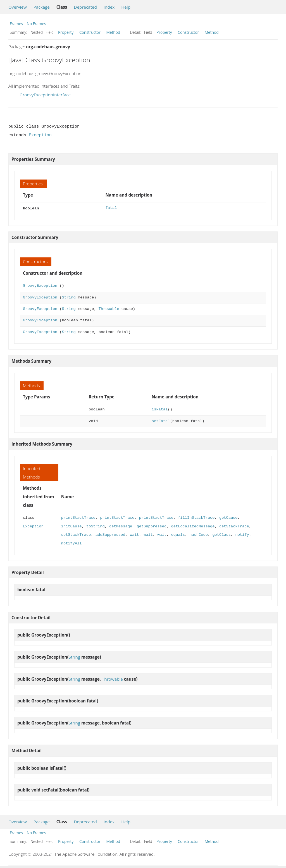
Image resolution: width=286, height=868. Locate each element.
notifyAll (71, 543)
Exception (40, 135)
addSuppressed (110, 534)
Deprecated (85, 7)
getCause (228, 517)
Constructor (90, 32)
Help (126, 7)
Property (66, 32)
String (69, 297)
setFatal (161, 421)
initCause (71, 526)
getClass (221, 534)
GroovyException (40, 285)
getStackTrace (234, 526)
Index (109, 7)
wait (134, 534)
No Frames (36, 24)
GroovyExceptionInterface (45, 95)
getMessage (121, 526)
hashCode (199, 534)
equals (178, 534)
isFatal (160, 409)
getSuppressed (152, 526)
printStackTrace (78, 517)
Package (42, 7)
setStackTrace (76, 534)
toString (96, 526)
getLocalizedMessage (193, 526)
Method (113, 32)
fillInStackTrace (196, 517)
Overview (18, 7)
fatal (111, 208)
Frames (16, 24)
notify (242, 534)
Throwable (109, 308)
